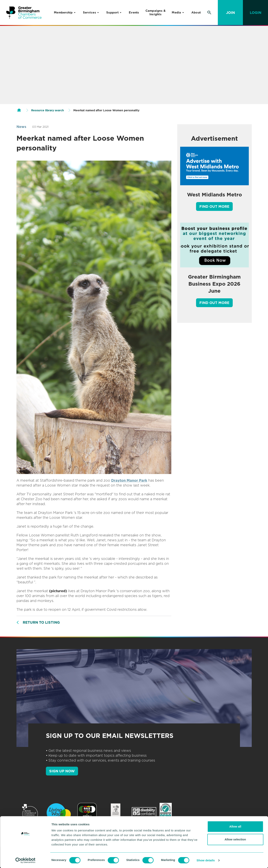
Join (230, 13)
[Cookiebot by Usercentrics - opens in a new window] (25, 860)
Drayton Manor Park (129, 480)
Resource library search (48, 110)
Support (112, 13)
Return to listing (41, 622)
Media (176, 13)
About (196, 13)
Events (134, 13)
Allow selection (235, 839)
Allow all (235, 826)
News (21, 127)
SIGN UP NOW (62, 771)
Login (256, 13)
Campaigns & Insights (156, 13)
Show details (206, 860)
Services (89, 13)
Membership (63, 13)
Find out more (214, 206)
